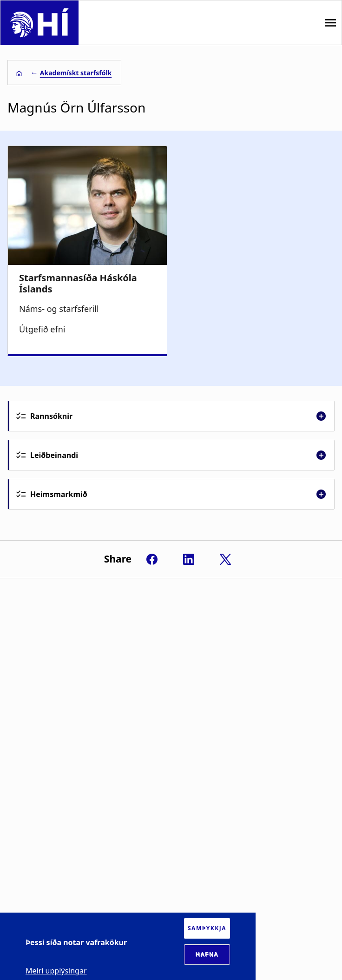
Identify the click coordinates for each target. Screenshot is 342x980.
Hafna (207, 954)
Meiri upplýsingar (56, 971)
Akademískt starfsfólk (76, 73)
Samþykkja (207, 928)
